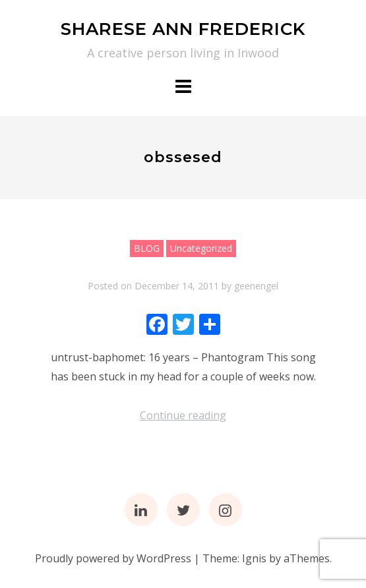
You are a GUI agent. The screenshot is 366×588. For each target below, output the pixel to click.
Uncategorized (201, 248)
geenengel (256, 286)
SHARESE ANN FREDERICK (183, 29)
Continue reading (183, 415)
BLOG (147, 248)
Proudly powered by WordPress (113, 558)
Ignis (254, 558)
